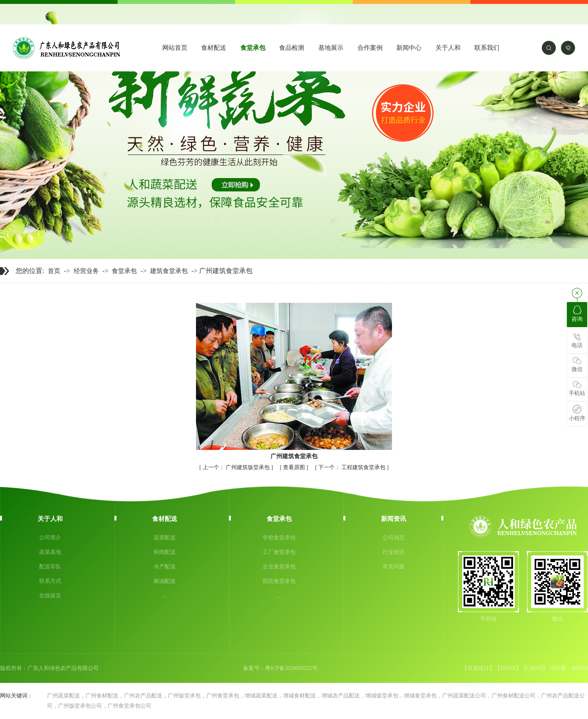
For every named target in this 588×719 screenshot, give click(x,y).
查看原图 (295, 467)
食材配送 (214, 48)
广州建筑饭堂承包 (237, 467)
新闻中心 (409, 48)
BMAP (508, 668)
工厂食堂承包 (279, 552)
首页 (54, 271)
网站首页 (175, 48)
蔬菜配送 (165, 538)
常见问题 (394, 567)
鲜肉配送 (165, 552)
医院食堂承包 (279, 581)
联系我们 (487, 48)
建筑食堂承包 (169, 271)
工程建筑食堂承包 (353, 467)
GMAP (535, 668)
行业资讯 (394, 552)
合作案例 (370, 48)
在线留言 (50, 596)
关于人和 (448, 48)
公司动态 (394, 538)
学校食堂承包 (279, 538)
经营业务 (86, 271)
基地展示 (331, 48)
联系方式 (50, 581)
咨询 (577, 314)
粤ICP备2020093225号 (291, 668)
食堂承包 (253, 48)
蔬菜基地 (50, 552)
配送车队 (50, 567)
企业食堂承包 (279, 567)
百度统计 (478, 668)
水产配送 (165, 567)
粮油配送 (165, 581)
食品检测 (292, 48)
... (165, 596)
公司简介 (50, 538)
